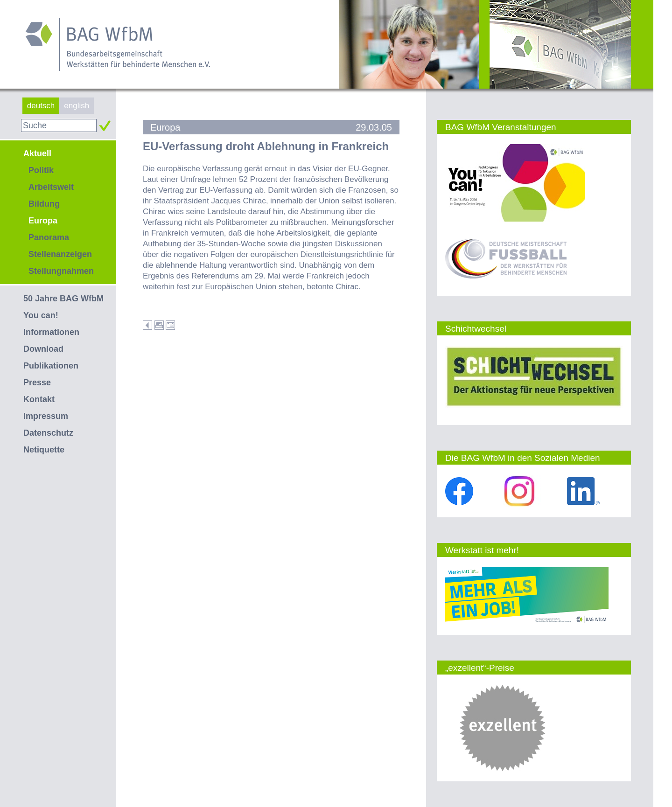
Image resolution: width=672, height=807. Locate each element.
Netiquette (44, 450)
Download (43, 349)
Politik (41, 170)
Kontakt (39, 399)
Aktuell (37, 153)
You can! (41, 315)
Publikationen (51, 366)
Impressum (46, 416)
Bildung (44, 204)
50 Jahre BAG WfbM (63, 299)
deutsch (41, 106)
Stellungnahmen (61, 271)
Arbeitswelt (51, 187)
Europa (43, 221)
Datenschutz (48, 433)
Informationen (51, 332)
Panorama (49, 237)
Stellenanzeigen (60, 254)
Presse (37, 383)
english (77, 106)
